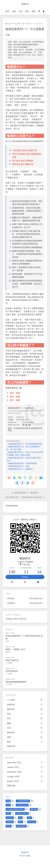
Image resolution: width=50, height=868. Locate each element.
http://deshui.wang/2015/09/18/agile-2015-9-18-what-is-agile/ (25, 412)
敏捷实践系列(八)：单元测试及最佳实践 (26, 444)
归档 (14, 11)
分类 (20, 11)
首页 (7, 11)
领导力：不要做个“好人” (16, 649)
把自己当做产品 (12, 660)
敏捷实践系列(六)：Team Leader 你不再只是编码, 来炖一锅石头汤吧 (25, 454)
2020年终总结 (12, 671)
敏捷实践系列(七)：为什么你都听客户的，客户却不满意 (23, 448)
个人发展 (9, 663)
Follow (25, 577)
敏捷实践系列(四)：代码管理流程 (23, 463)
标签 (27, 11)
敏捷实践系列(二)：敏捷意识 (21, 469)
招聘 (33, 11)
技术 (7, 641)
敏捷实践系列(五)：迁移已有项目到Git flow (24, 459)
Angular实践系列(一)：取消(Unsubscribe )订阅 (24, 637)
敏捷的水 (25, 4)
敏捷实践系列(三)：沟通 (19, 466)
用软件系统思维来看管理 (16, 682)
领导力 (8, 652)
